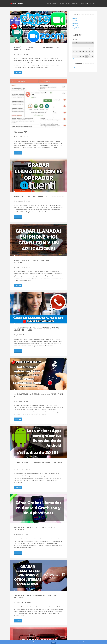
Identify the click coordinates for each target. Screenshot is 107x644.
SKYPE (82, 3)
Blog (74, 68)
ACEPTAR (53, 643)
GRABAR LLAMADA (20, 132)
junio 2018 (75, 25)
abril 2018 (75, 30)
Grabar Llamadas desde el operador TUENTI (31, 196)
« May (74, 59)
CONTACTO (93, 3)
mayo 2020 (76, 19)
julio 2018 (75, 23)
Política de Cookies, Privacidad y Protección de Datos (81, 641)
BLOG (87, 3)
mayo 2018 (76, 28)
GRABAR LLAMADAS (52, 3)
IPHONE (69, 3)
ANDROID (62, 3)
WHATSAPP (75, 3)
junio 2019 (75, 21)
